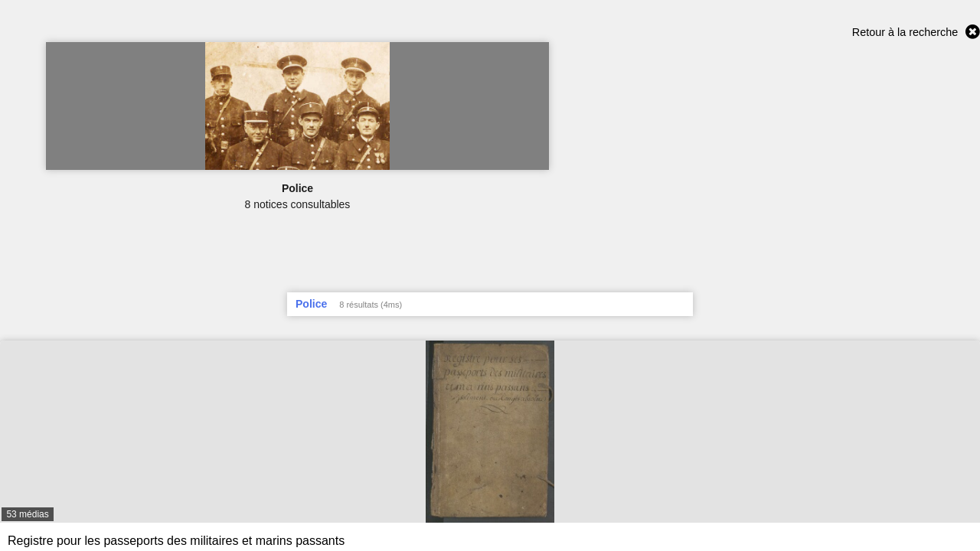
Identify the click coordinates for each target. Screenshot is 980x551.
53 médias (27, 514)
